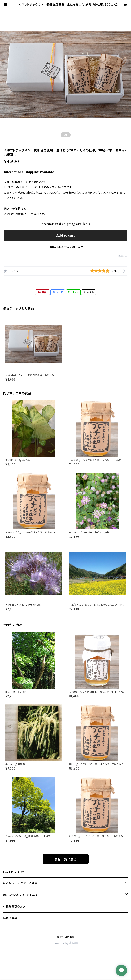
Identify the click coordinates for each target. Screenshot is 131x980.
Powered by (65, 943)
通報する (122, 256)
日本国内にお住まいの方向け (66, 247)
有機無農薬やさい (14, 907)
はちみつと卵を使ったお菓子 (20, 895)
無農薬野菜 (10, 918)
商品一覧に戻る (66, 859)
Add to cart (65, 235)
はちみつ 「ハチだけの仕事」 (21, 883)
